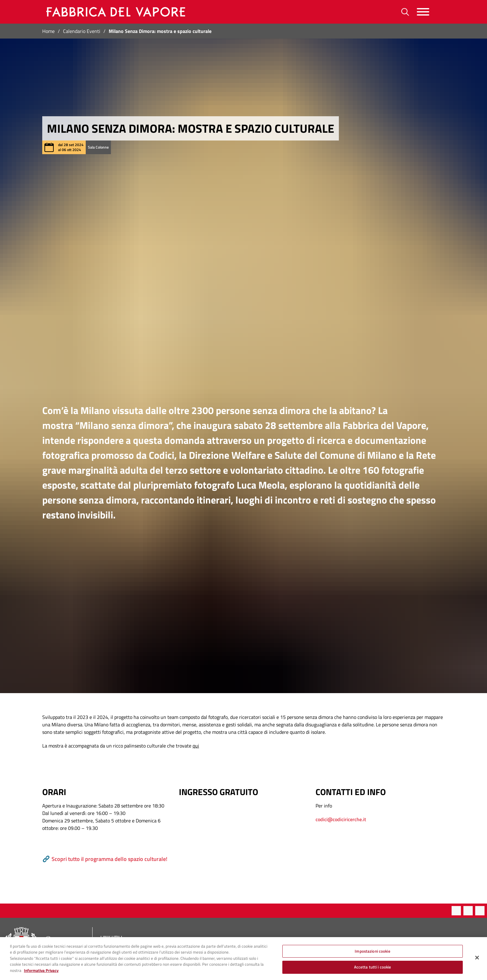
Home (48, 31)
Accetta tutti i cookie (373, 969)
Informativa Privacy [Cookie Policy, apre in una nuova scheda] (41, 973)
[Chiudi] (477, 960)
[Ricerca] (405, 12)
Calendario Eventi (82, 31)
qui (196, 746)
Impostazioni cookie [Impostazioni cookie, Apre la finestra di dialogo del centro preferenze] (372, 953)
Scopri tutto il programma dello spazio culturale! (105, 859)
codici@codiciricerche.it (341, 819)
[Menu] (423, 12)
